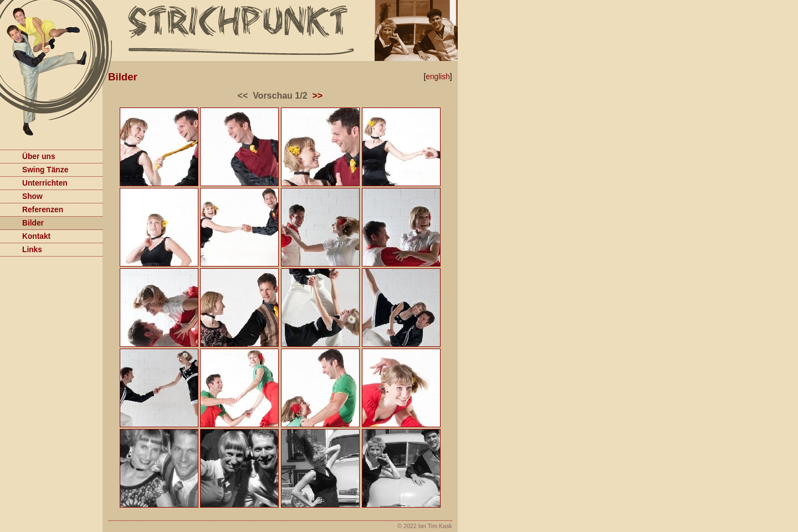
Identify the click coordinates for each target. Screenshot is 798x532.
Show (21, 195)
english (438, 77)
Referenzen (32, 209)
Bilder (22, 222)
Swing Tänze (34, 169)
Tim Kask (440, 526)
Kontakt (25, 235)
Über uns (28, 155)
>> (317, 96)
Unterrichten (34, 182)
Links (21, 249)
